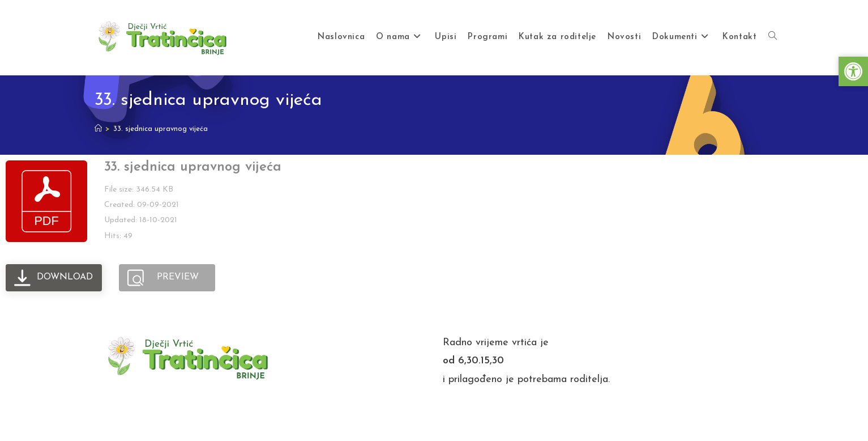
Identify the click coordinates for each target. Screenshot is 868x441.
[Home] (98, 129)
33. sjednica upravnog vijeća (161, 129)
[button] (853, 71)
